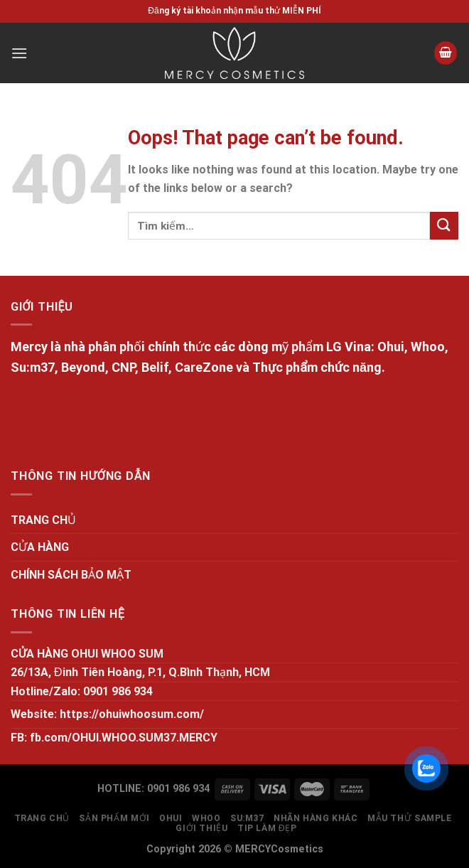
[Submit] (444, 226)
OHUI (171, 818)
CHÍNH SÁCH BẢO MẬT (71, 575)
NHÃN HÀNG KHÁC (316, 818)
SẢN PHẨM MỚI (114, 818)
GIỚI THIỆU (201, 828)
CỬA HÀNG (40, 547)
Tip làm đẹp (267, 828)
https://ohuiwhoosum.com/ (132, 714)
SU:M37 (247, 818)
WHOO (206, 818)
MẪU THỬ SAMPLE (410, 818)
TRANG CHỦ (43, 520)
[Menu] (19, 53)
